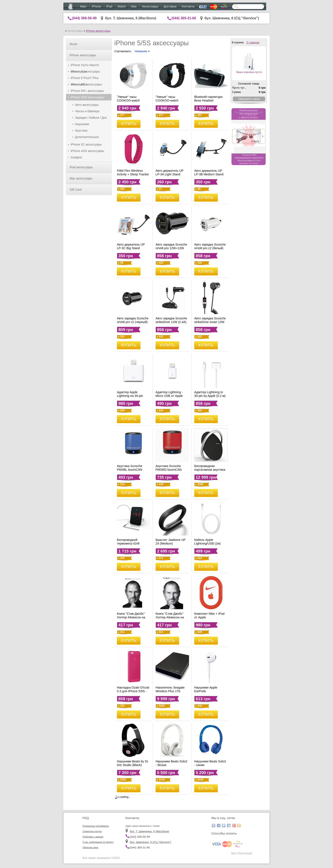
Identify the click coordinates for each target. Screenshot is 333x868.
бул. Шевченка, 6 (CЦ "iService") (232, 18)
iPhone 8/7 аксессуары (86, 84)
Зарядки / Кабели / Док (91, 118)
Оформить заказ (249, 99)
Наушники (82, 124)
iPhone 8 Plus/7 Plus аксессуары (85, 79)
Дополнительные (87, 137)
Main (83, 6)
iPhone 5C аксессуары (86, 144)
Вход (234, 853)
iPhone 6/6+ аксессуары (87, 91)
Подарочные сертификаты (96, 826)
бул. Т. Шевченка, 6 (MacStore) (131, 18)
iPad (109, 6)
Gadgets (76, 157)
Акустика (81, 131)
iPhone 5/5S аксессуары (87, 97)
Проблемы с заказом (93, 837)
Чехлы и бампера (87, 111)
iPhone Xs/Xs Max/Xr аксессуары (85, 66)
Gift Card (76, 190)
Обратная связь (90, 848)
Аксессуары (150, 6)
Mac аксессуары (81, 178)
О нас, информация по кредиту (98, 842)
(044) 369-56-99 (84, 18)
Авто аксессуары (87, 105)
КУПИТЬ (129, 124)
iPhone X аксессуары (85, 71)
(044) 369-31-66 (184, 18)
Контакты (188, 6)
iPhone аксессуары (98, 31)
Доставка (170, 6)
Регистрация (245, 853)
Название (142, 51)
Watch (122, 6)
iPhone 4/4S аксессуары (87, 151)
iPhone (96, 6)
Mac (134, 6)
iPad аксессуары (81, 167)
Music (74, 44)
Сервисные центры (92, 831)
